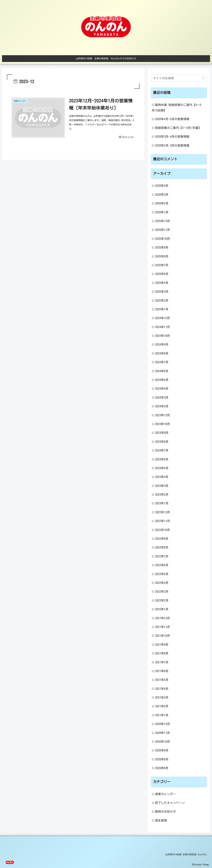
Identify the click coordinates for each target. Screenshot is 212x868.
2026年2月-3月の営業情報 (172, 145)
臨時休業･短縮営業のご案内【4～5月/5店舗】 (176, 108)
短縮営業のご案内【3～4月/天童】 (178, 128)
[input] (179, 78)
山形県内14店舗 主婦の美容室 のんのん (186, 854)
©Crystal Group (200, 865)
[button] (203, 78)
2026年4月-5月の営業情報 (172, 119)
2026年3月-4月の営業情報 (172, 137)
